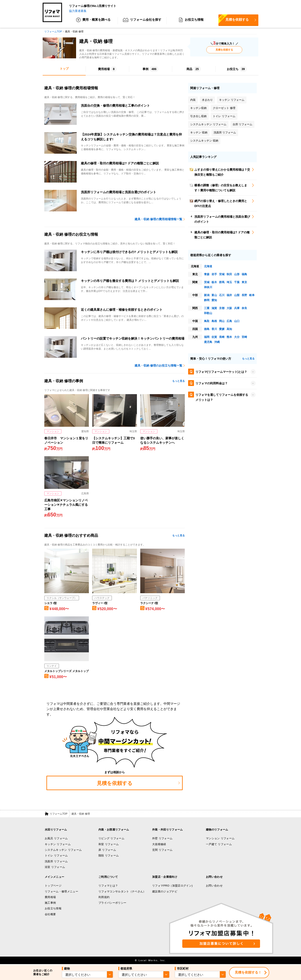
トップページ (53, 886)
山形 (237, 274)
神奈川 (208, 287)
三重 (207, 308)
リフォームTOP (59, 814)
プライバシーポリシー (112, 903)
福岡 (207, 337)
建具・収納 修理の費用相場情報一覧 (158, 219)
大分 (237, 337)
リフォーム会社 (142, 21)
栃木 (214, 282)
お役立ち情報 (191, 21)
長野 (244, 295)
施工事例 (50, 903)
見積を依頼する (234, 19)
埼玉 (229, 282)
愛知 (214, 300)
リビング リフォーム (111, 839)
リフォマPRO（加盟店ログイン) (172, 886)
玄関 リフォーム (162, 850)
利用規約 (104, 897)
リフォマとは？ (108, 886)
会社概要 (50, 914)
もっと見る (179, 381)
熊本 (229, 337)
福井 (229, 295)
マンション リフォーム (220, 839)
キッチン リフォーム (58, 844)
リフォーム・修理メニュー (61, 892)
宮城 (222, 274)
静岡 (207, 300)
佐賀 (214, 337)
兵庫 (237, 308)
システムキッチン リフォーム (63, 850)
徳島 (207, 329)
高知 (229, 329)
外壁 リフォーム (162, 839)
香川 (214, 329)
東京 (244, 282)
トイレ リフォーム (56, 856)
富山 (214, 295)
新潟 (207, 295)
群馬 (222, 282)
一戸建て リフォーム (219, 844)
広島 (229, 321)
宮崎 (244, 337)
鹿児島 (208, 342)
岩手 (214, 274)
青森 (207, 274)
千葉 (237, 282)
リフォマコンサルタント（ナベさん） (122, 892)
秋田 (229, 274)
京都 (222, 308)
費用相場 (50, 897)
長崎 (222, 337)
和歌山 (208, 313)
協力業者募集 (78, 11)
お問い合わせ (214, 886)
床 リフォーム (107, 850)
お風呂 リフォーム (56, 839)
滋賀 (214, 308)
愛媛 (222, 329)
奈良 (244, 308)
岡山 (222, 321)
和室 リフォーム (109, 844)
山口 (237, 321)
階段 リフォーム (109, 856)
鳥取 (207, 321)
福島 (244, 274)
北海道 (208, 266)
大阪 (229, 308)
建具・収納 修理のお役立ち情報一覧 (158, 366)
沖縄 (217, 342)
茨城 (207, 282)
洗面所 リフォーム (56, 861)
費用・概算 (93, 21)
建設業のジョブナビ (165, 892)
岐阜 (252, 295)
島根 (214, 321)
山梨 (237, 295)
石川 (222, 295)
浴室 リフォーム (55, 867)
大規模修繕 (159, 844)
